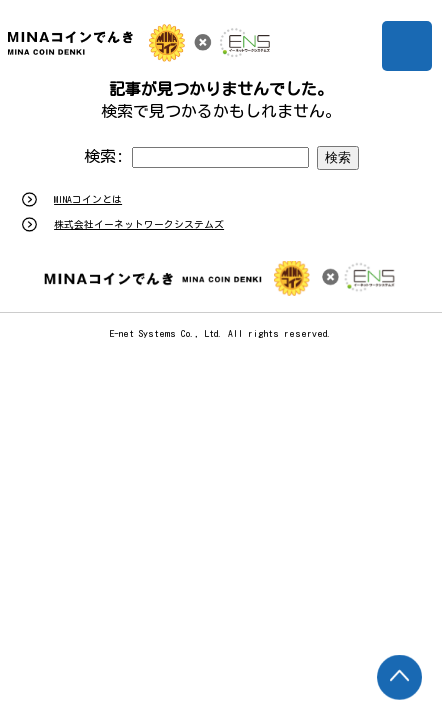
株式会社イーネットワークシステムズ (139, 224)
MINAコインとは (88, 199)
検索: (104, 156)
